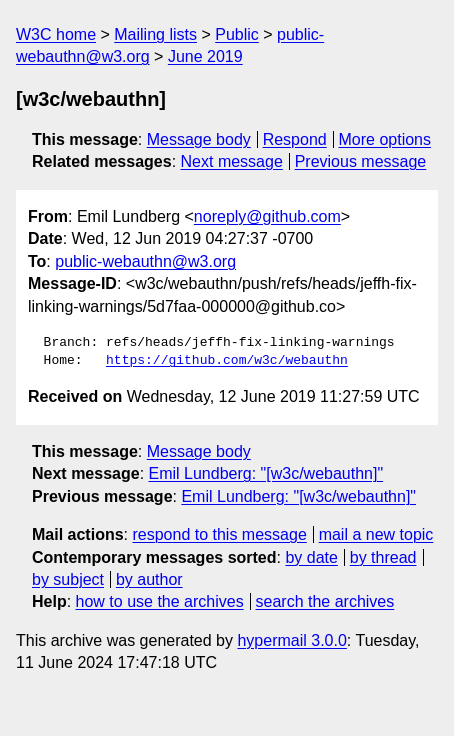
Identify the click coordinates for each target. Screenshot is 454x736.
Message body (199, 139)
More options (385, 139)
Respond (295, 139)
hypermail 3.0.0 (291, 640)
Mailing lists (155, 34)
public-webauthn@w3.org (145, 261)
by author (149, 579)
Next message (232, 161)
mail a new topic (376, 534)
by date (311, 557)
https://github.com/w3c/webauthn (227, 361)
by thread (383, 557)
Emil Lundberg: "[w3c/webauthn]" (266, 473)
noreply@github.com (267, 216)
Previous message (361, 161)
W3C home (56, 34)
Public (237, 34)
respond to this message (219, 534)
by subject (68, 579)
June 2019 (205, 56)
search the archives (325, 601)
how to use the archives (160, 601)
